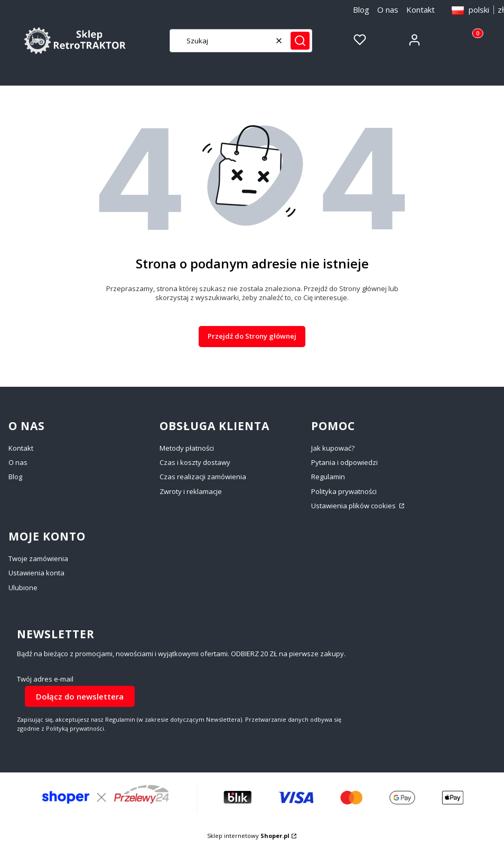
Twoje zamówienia (38, 558)
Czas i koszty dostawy (195, 462)
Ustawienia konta (36, 573)
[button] (300, 41)
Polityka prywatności (344, 491)
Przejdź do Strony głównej (252, 336)
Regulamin (328, 477)
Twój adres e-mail (45, 679)
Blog (361, 10)
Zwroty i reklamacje (191, 491)
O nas (388, 10)
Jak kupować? (333, 448)
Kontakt (421, 10)
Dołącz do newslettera (80, 696)
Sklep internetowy (248, 836)
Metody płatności (187, 448)
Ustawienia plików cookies (354, 506)
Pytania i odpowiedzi (344, 462)
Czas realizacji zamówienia (203, 477)
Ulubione (23, 588)
